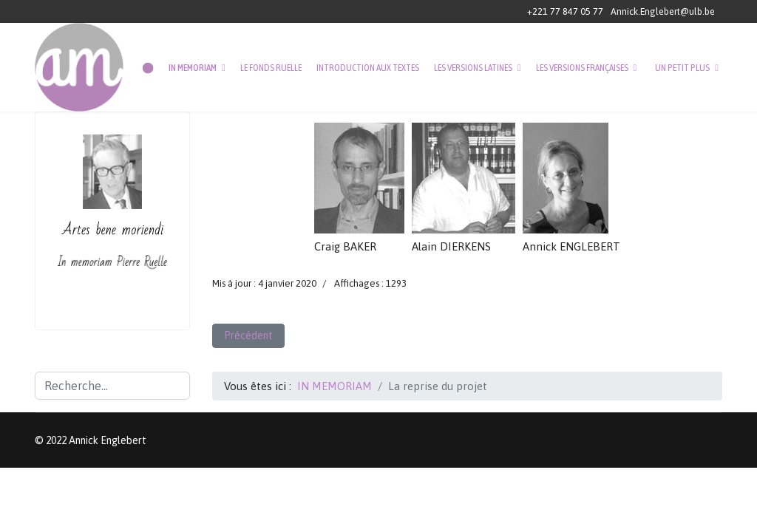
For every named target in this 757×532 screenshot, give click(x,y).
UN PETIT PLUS (682, 68)
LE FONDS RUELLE (271, 68)
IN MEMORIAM (193, 68)
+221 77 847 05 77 (565, 11)
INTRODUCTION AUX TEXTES (368, 68)
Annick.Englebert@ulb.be (663, 11)
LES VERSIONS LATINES (473, 68)
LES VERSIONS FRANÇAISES (582, 68)
